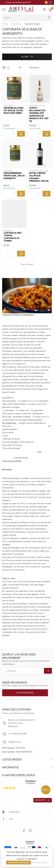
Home (5, 24)
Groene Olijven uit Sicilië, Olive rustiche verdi (13, 111)
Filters (27, 57)
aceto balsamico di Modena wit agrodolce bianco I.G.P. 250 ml (39, 115)
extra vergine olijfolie (12, 461)
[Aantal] (14, 134)
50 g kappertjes (9, 423)
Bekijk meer (42, 800)
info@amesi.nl (15, 742)
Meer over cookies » (40, 862)
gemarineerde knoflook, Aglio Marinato (14, 176)
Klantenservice (25, 693)
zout (39, 451)
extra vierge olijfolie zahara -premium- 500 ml (39, 177)
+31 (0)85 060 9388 (17, 734)
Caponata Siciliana (32, 24)
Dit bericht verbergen (19, 862)
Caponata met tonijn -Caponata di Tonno (13, 237)
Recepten (16, 24)
